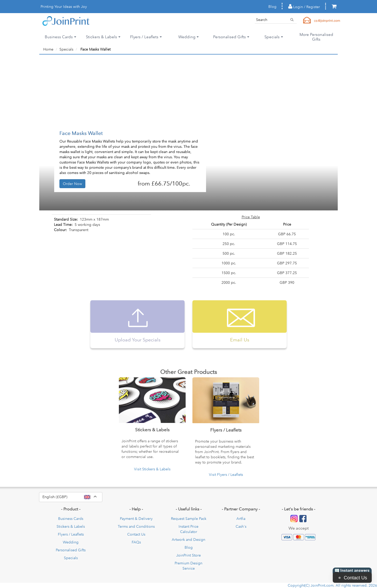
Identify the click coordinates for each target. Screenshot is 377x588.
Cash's (241, 526)
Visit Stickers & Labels (152, 469)
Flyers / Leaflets (71, 534)
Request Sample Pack (189, 519)
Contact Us (136, 534)
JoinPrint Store (188, 555)
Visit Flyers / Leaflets (226, 475)
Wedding (71, 542)
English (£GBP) (72, 497)
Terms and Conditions (136, 526)
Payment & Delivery (136, 519)
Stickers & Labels (71, 526)
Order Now (72, 184)
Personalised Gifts (71, 550)
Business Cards (71, 519)
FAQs (136, 542)
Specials (71, 558)
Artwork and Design (188, 540)
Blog (272, 7)
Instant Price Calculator (188, 529)
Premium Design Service (188, 566)
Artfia (241, 519)
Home (48, 49)
